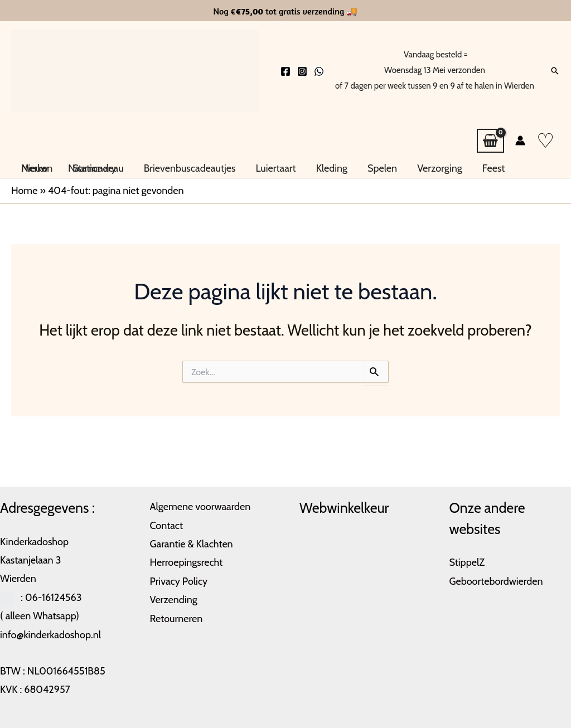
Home (24, 191)
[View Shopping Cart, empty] (490, 141)
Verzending (174, 600)
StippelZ (467, 562)
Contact (167, 526)
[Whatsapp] (319, 71)
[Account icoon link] (520, 140)
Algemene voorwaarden (200, 507)
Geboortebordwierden (496, 581)
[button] (555, 71)
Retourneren (176, 619)
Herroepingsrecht (187, 562)
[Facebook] (285, 71)
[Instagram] (302, 71)
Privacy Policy (179, 581)
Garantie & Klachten (192, 544)
